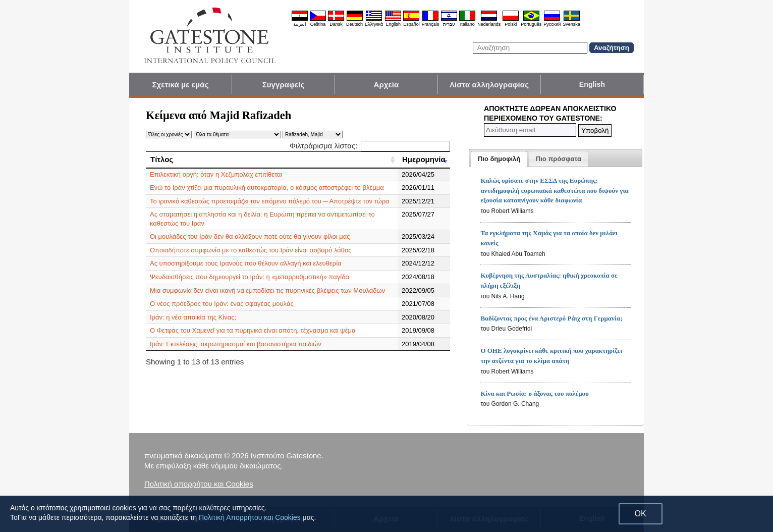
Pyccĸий (552, 24)
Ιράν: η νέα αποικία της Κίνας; (193, 317)
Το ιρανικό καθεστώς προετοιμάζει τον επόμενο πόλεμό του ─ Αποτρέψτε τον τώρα (270, 201)
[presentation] (499, 159)
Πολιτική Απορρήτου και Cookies (250, 517)
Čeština (318, 24)
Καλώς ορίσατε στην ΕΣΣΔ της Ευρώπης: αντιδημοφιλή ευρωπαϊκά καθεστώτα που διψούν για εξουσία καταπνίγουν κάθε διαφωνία (554, 191)
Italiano (467, 24)
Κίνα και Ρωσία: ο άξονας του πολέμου (534, 393)
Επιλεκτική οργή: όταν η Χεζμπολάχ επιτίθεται (216, 174)
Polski (511, 24)
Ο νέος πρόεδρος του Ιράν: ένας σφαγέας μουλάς (222, 304)
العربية (300, 24)
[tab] (499, 159)
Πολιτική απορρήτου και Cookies (199, 484)
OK (641, 514)
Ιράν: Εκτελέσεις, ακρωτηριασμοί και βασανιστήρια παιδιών (236, 344)
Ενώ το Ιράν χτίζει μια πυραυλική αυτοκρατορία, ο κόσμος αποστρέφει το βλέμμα (267, 188)
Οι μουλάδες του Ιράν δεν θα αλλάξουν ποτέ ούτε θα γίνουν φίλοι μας (250, 236)
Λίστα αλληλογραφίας (489, 85)
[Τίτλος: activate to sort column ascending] (272, 159)
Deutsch (354, 24)
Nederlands (489, 24)
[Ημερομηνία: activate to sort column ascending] (424, 159)
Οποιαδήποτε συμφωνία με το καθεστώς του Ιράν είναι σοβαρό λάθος (251, 250)
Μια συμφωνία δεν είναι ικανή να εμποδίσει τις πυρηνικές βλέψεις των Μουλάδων (267, 290)
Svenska (571, 24)
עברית (449, 24)
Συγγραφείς (284, 85)
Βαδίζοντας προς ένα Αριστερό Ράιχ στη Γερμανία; (551, 318)
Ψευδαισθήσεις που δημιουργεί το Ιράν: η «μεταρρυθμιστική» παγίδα (250, 277)
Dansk (336, 24)
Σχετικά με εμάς (180, 85)
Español (411, 24)
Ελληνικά (374, 24)
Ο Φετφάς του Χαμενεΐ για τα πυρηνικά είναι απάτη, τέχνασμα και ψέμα (253, 330)
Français (431, 24)
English (393, 24)
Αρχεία (386, 85)
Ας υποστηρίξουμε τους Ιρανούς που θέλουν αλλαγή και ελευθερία (246, 263)
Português (531, 24)
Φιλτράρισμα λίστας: (370, 146)
